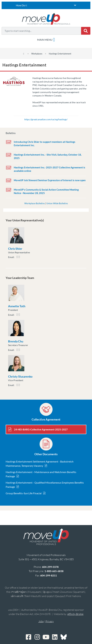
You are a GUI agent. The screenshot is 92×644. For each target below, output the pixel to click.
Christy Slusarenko (20, 376)
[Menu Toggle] (46, 40)
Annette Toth (17, 306)
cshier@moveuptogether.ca (18, 258)
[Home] (24, 54)
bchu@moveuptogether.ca (18, 351)
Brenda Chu (16, 341)
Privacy (50, 621)
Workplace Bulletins (35, 203)
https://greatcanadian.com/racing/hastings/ (46, 119)
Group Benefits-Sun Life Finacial (24, 493)
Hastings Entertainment (60, 54)
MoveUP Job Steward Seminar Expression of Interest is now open (50, 180)
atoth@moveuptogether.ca (18, 316)
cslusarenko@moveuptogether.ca (18, 386)
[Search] (86, 31)
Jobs (41, 621)
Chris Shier (15, 249)
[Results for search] (41, 37)
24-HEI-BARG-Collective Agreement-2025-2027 (41, 429)
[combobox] (41, 31)
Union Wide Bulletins (57, 203)
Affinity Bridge (75, 614)
